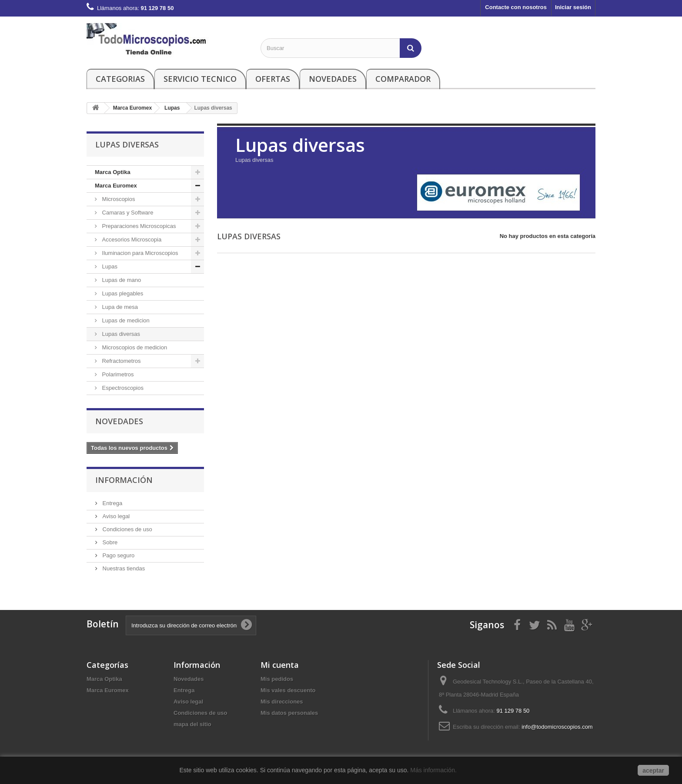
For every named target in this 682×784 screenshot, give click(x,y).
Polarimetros (117, 374)
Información (124, 480)
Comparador (403, 79)
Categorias (120, 79)
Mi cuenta (280, 665)
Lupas (109, 266)
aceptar (653, 771)
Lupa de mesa (119, 307)
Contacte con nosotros (516, 7)
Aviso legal (115, 516)
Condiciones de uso (127, 529)
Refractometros (120, 361)
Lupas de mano (121, 280)
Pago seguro (118, 555)
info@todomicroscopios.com (557, 727)
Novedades (333, 79)
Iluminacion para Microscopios (139, 253)
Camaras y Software (127, 213)
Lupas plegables (122, 293)
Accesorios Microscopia (131, 240)
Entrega (112, 503)
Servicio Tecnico (200, 79)
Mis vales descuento (288, 690)
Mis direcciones (282, 702)
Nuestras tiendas (123, 568)
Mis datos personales (289, 713)
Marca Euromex (116, 186)
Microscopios (118, 199)
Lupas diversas (120, 334)
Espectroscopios (122, 388)
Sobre (109, 542)
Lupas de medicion (125, 320)
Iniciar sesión (573, 7)
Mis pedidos (277, 679)
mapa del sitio (192, 724)
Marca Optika (113, 172)
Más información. (434, 770)
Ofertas (273, 79)
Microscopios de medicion (134, 347)
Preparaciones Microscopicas (138, 226)
